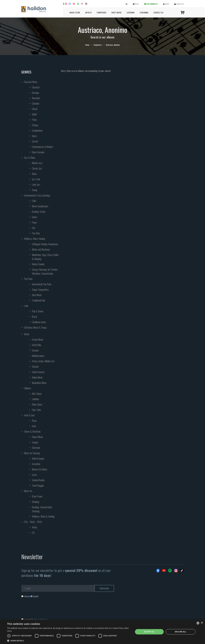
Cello (34, 201)
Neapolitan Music (39, 383)
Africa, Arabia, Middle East (43, 361)
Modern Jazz (37, 163)
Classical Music (31, 82)
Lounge (35, 442)
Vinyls (34, 527)
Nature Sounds (38, 264)
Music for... (29, 491)
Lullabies (36, 399)
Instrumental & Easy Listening (37, 195)
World (27, 334)
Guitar (34, 217)
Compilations (37, 130)
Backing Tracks (39, 212)
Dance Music (37, 437)
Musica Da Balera (40, 469)
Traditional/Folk (38, 300)
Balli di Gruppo (38, 458)
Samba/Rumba (38, 480)
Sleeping (36, 502)
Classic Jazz (37, 168)
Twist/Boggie (38, 485)
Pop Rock (28, 279)
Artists (88, 12)
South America (38, 372)
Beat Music (37, 295)
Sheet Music (116, 12)
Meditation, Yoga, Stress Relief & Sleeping (45, 257)
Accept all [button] (149, 632)
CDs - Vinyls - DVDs (33, 522)
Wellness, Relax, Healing (35, 239)
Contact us (158, 12)
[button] (69, 641)
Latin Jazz (36, 185)
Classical (36, 87)
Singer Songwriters (40, 290)
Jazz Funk (36, 179)
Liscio (34, 475)
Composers (101, 12)
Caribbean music (39, 322)
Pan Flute (36, 233)
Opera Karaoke (38, 152)
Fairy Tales (37, 410)
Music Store (75, 12)
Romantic (36, 98)
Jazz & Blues (30, 158)
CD (33, 533)
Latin (26, 306)
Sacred (35, 141)
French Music (38, 340)
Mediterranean (38, 356)
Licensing (131, 12)
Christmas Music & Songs (35, 327)
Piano (34, 120)
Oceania (35, 350)
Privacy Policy (40, 619)
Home (87, 45)
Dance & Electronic (32, 431)
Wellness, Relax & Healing (43, 516)
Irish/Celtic (37, 345)
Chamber (36, 103)
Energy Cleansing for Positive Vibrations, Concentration (45, 271)
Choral (35, 109)
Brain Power (37, 496)
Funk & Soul (29, 415)
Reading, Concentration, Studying (42, 509)
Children (27, 388)
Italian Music (37, 377)
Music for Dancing (32, 453)
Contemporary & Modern (42, 147)
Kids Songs (37, 394)
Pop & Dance (38, 311)
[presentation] (43, 609)
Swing (35, 190)
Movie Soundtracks (40, 206)
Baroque (35, 93)
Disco (34, 421)
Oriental (35, 367)
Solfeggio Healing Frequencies (45, 244)
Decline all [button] (181, 632)
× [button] (202, 623)
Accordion (36, 464)
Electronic (36, 448)
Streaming (144, 12)
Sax (34, 228)
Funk (34, 426)
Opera (34, 136)
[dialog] (102, 632)
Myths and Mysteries (41, 249)
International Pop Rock (42, 284)
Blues (34, 174)
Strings (35, 125)
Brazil (34, 317)
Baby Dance (37, 404)
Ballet (34, 114)
